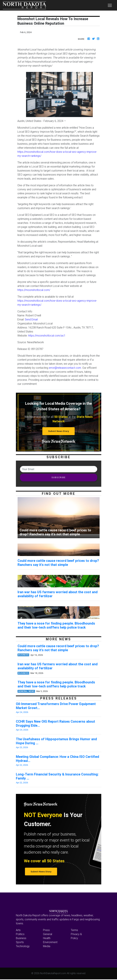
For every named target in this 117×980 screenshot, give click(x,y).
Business (21, 938)
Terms (74, 930)
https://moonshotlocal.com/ (34, 290)
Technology (23, 946)
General (48, 934)
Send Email (31, 319)
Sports (20, 942)
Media (47, 946)
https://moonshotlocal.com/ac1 (47, 335)
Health (47, 938)
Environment (50, 942)
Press (46, 930)
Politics (20, 934)
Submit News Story (59, 431)
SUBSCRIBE (59, 477)
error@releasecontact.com (65, 368)
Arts (18, 930)
